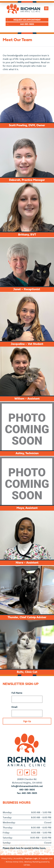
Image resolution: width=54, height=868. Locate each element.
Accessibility (19, 858)
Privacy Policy (7, 858)
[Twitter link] (27, 772)
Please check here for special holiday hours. (24, 848)
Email (14, 707)
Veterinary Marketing (32, 862)
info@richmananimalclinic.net (27, 786)
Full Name (17, 693)
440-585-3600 (27, 790)
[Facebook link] (20, 772)
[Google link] (34, 772)
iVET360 (27, 865)
